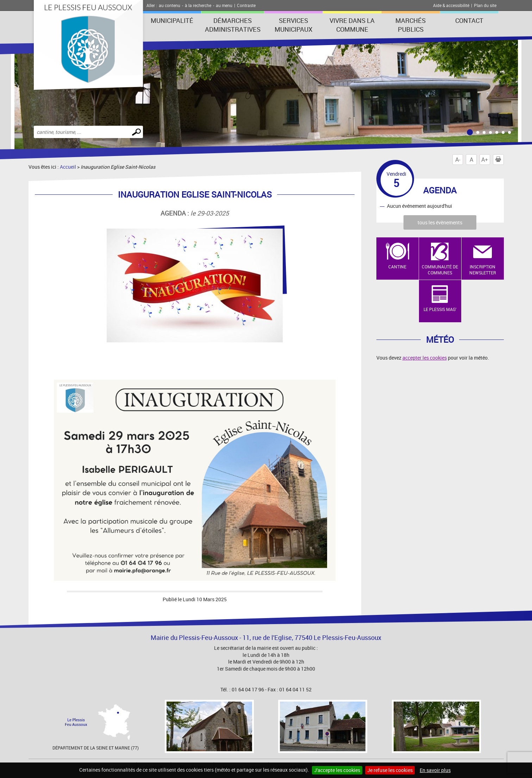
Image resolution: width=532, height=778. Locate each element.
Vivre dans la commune (352, 25)
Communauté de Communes (440, 270)
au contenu (170, 5)
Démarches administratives (233, 25)
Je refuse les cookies (390, 770)
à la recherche (198, 5)
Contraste (246, 5)
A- (458, 160)
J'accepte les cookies (337, 770)
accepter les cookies (425, 358)
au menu (224, 5)
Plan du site (485, 5)
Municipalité (172, 20)
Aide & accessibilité (451, 5)
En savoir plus (435, 770)
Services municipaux (293, 25)
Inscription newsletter (483, 270)
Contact (469, 20)
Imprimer (500, 160)
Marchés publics (411, 25)
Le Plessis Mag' (440, 309)
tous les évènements (440, 222)
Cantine (397, 267)
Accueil (68, 167)
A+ (485, 160)
